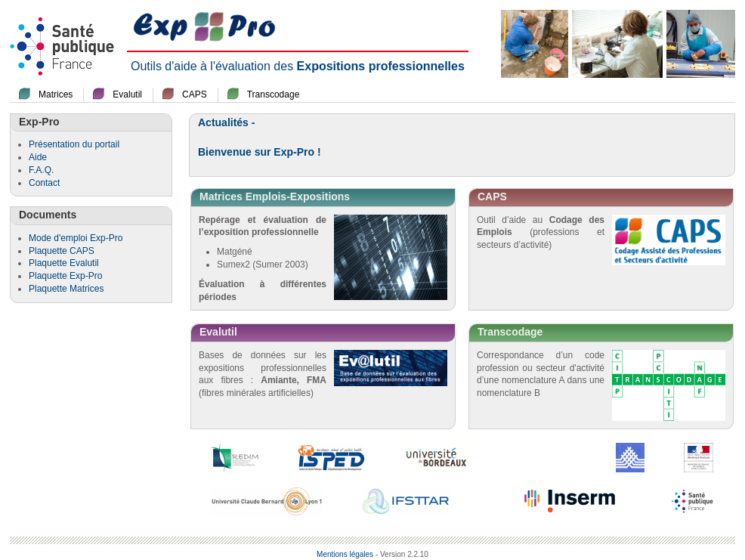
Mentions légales (345, 554)
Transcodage (274, 94)
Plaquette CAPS (62, 251)
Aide (38, 157)
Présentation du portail (74, 144)
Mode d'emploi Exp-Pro (76, 238)
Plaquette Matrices (66, 289)
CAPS (195, 94)
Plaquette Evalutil (64, 263)
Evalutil (127, 94)
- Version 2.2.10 (402, 554)
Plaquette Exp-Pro (65, 276)
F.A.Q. (41, 170)
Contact (44, 183)
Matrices (56, 94)
